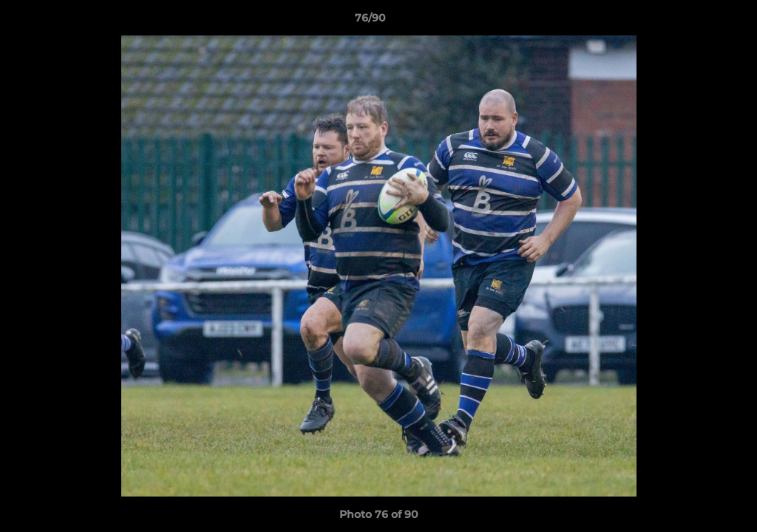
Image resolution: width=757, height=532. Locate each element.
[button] (695, 21)
